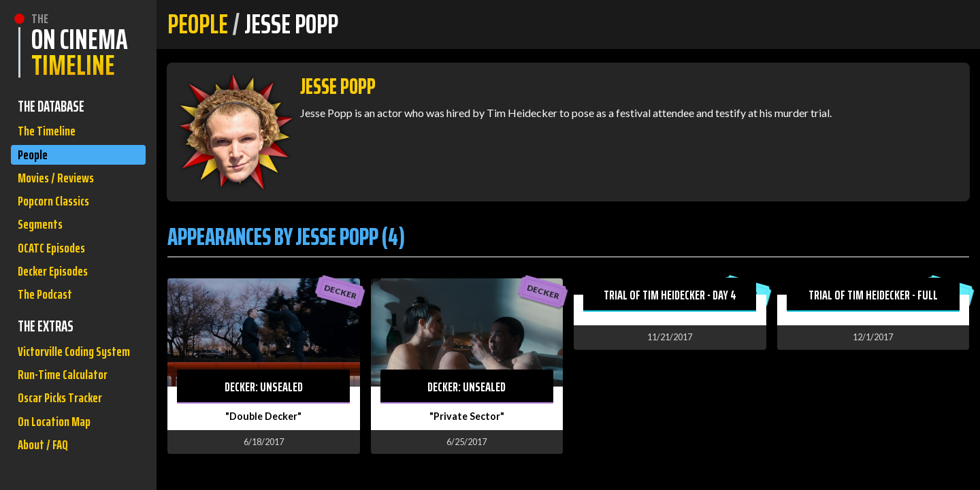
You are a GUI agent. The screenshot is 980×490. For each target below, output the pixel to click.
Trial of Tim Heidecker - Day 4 (670, 295)
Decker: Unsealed (264, 387)
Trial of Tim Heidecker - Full (873, 295)
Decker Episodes (57, 288)
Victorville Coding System (60, 385)
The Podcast (48, 313)
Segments (43, 236)
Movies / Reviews (59, 184)
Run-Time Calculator (67, 422)
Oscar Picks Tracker (65, 447)
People (34, 158)
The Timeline (49, 132)
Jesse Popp (338, 86)
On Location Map (58, 473)
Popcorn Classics (58, 210)
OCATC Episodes (55, 262)
